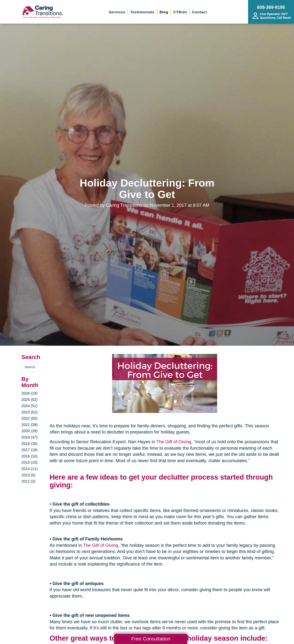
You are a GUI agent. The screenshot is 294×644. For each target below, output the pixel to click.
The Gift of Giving (174, 442)
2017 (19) (29, 450)
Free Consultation (151, 639)
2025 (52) (29, 400)
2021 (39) (29, 425)
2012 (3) (28, 481)
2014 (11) (29, 469)
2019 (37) (29, 437)
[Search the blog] (31, 367)
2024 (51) (29, 406)
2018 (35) (29, 444)
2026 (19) (29, 393)
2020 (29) (29, 431)
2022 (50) (29, 418)
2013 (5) (28, 475)
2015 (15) (29, 462)
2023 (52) (29, 412)
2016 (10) (29, 456)
